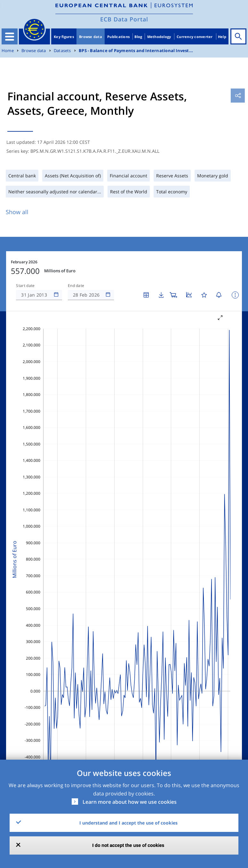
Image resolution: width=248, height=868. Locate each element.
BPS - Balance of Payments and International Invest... (136, 51)
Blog (138, 37)
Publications (118, 37)
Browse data (91, 37)
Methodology (159, 37)
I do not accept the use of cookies (128, 845)
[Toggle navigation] (10, 36)
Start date (25, 286)
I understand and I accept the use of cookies (128, 823)
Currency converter (195, 37)
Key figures (64, 37)
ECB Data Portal (124, 19)
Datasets (62, 51)
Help (222, 37)
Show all (17, 212)
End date (76, 286)
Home (8, 51)
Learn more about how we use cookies (130, 802)
